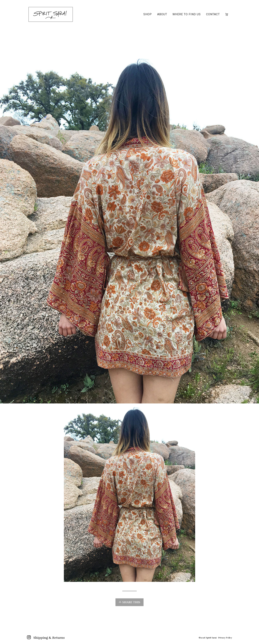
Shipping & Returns (49, 638)
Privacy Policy (225, 638)
